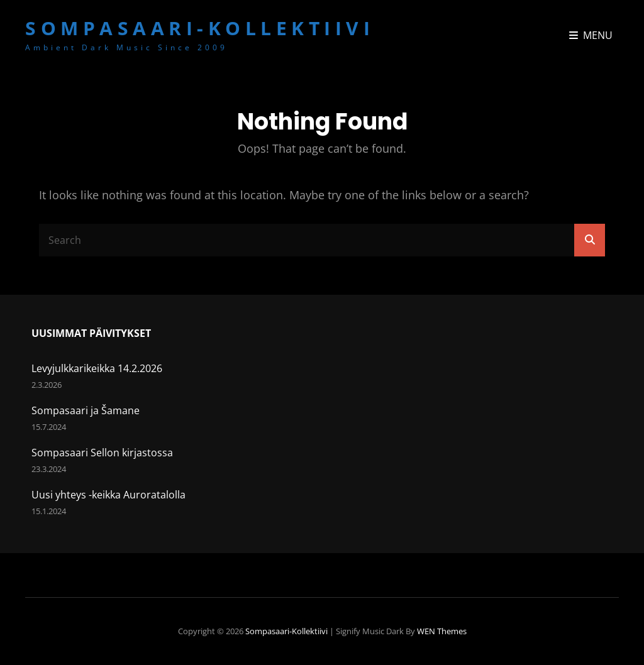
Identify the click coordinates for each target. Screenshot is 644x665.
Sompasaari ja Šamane (86, 410)
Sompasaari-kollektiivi (200, 28)
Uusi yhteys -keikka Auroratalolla (108, 495)
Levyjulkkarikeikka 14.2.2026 (97, 368)
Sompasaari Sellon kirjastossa (102, 453)
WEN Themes (442, 631)
